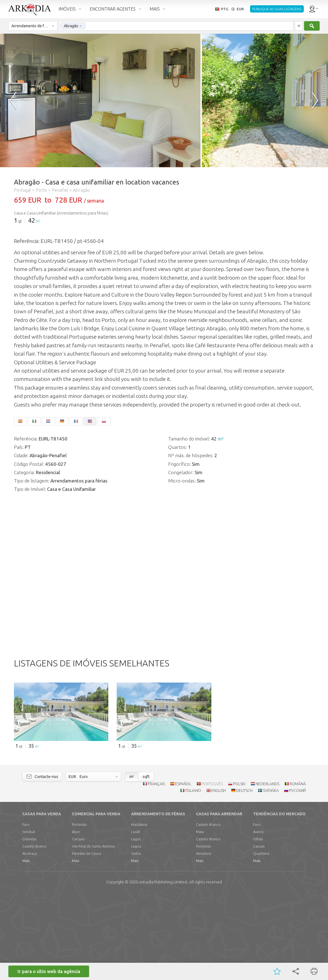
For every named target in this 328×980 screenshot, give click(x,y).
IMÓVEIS (67, 9)
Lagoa (136, 932)
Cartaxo (78, 925)
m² (38, 221)
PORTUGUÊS (212, 870)
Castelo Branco (35, 932)
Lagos (136, 925)
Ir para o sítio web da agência (49, 971)
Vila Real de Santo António (93, 932)
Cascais (259, 932)
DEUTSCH (244, 877)
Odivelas (29, 925)
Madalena (139, 911)
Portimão (79, 911)
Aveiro (258, 918)
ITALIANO (193, 877)
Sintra (136, 940)
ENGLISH (219, 877)
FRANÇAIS (156, 870)
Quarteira (261, 940)
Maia (200, 918)
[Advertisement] (164, 688)
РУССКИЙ (297, 877)
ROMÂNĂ (298, 870)
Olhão (258, 925)
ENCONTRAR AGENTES (113, 9)
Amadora (204, 940)
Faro (26, 911)
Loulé (136, 918)
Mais (26, 947)
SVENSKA (271, 877)
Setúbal (29, 918)
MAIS (155, 9)
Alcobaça (30, 940)
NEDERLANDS (267, 870)
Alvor (76, 918)
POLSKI (239, 870)
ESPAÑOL (183, 870)
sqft (146, 863)
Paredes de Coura (86, 940)
